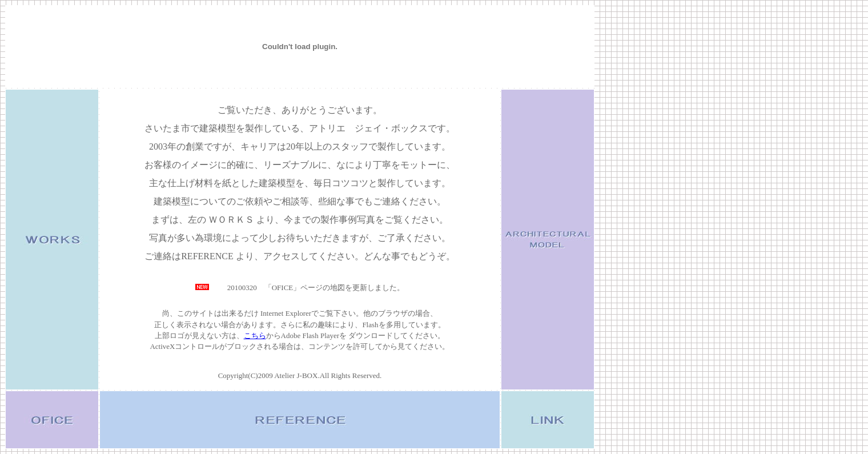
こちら (255, 336)
